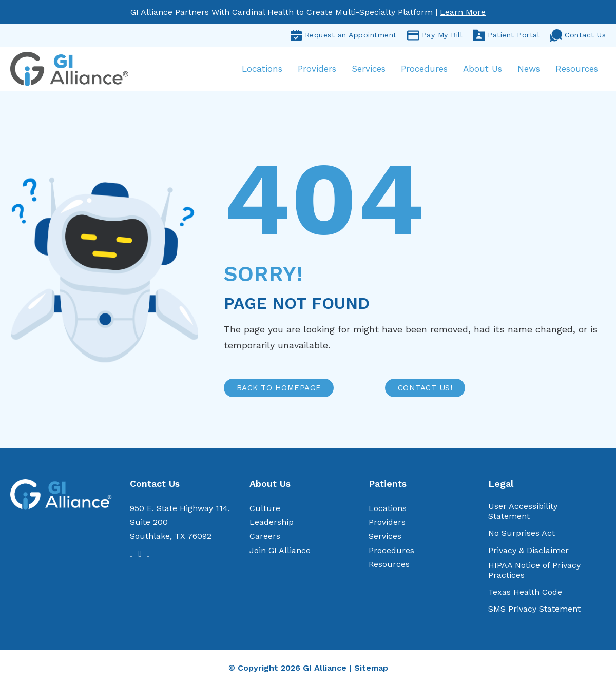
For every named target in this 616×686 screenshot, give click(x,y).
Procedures (424, 69)
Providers (317, 69)
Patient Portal (506, 35)
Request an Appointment (343, 35)
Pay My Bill (435, 35)
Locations (262, 69)
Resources (577, 69)
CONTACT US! (425, 388)
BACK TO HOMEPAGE (279, 388)
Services (369, 69)
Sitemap (371, 668)
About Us (483, 69)
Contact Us (578, 35)
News (529, 69)
